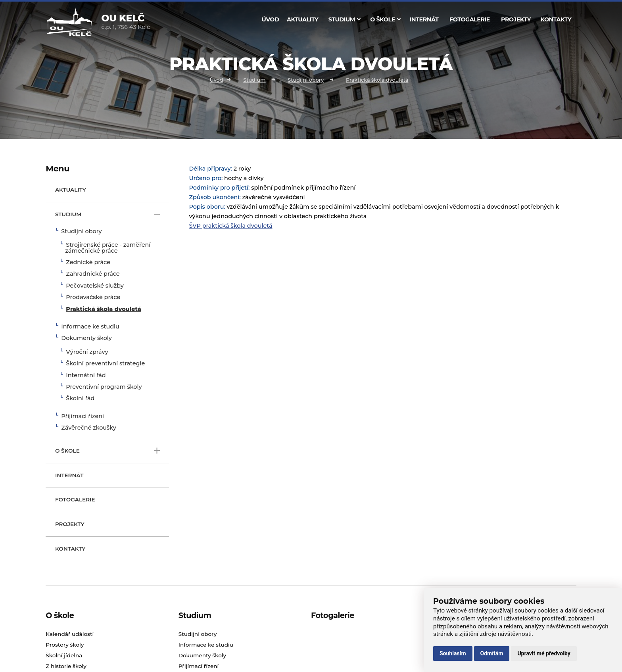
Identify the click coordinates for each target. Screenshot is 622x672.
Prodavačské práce (93, 298)
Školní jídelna (64, 655)
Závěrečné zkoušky (88, 428)
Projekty (516, 19)
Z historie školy (66, 666)
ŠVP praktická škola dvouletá (230, 226)
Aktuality (302, 19)
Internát (424, 19)
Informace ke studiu (90, 327)
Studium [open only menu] (108, 214)
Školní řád (80, 399)
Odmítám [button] (492, 653)
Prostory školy (65, 645)
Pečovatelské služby (95, 286)
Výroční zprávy (87, 352)
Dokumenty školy (86, 338)
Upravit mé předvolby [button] (544, 653)
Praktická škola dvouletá (377, 80)
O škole (385, 19)
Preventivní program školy (104, 387)
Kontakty (556, 19)
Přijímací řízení (83, 417)
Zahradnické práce (93, 274)
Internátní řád (86, 376)
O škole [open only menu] (108, 451)
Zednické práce (88, 263)
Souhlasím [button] (453, 653)
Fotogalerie (470, 19)
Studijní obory (306, 80)
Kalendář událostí (70, 634)
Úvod (271, 19)
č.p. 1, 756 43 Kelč (126, 23)
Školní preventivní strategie (105, 364)
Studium (345, 19)
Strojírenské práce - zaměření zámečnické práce (108, 248)
